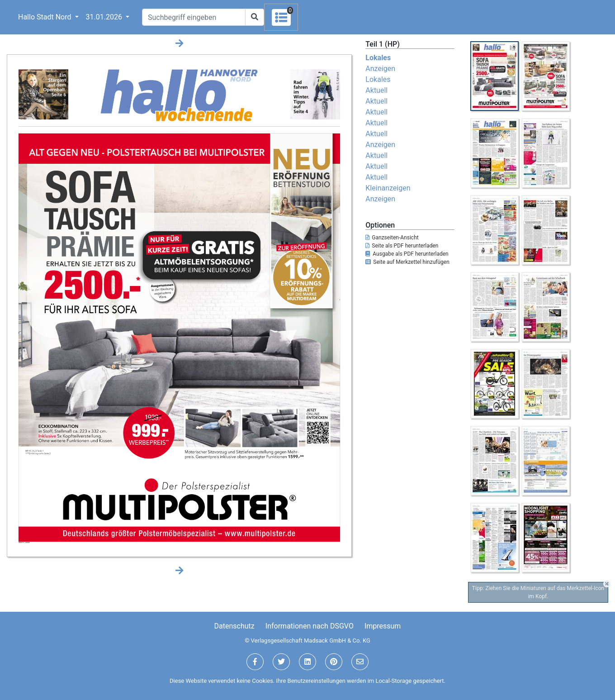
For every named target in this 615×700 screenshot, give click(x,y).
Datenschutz (234, 626)
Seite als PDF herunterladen (402, 246)
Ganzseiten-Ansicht (392, 238)
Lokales (378, 58)
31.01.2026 (105, 17)
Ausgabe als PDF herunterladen (407, 254)
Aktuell (376, 90)
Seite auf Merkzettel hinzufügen (407, 262)
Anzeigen (380, 69)
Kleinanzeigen (388, 188)
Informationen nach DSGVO (310, 626)
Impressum (383, 626)
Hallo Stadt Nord (45, 17)
